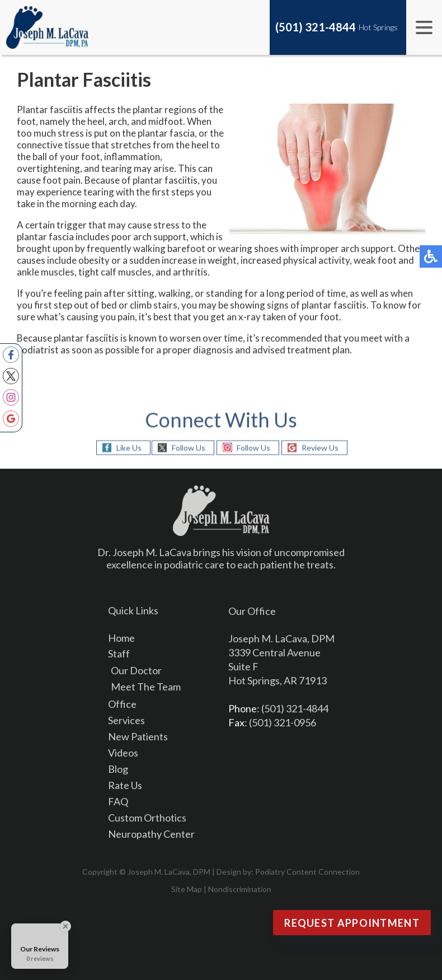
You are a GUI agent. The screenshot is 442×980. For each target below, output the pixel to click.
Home (121, 638)
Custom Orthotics (147, 818)
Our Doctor (136, 670)
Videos (123, 753)
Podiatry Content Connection (307, 872)
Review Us (320, 447)
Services (126, 720)
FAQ (118, 801)
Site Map (187, 889)
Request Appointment (352, 923)
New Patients (138, 736)
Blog (118, 769)
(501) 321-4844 (316, 27)
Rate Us (125, 785)
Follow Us (189, 447)
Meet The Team (146, 687)
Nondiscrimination (240, 889)
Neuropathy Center (151, 834)
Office (122, 704)
